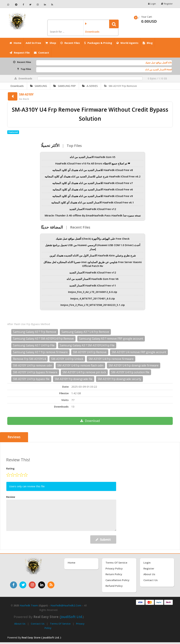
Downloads (17, 86)
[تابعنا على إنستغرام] (32, 585)
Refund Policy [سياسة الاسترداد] (114, 586)
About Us (20, 624)
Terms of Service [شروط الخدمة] (116, 563)
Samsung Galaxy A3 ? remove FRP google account (111, 339)
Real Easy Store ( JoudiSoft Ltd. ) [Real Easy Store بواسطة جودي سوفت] (41, 637)
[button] (114, 24)
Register (167, 4)
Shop (51, 43)
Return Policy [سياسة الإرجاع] (114, 574)
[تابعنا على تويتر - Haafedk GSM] (30, 5)
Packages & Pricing (98, 43)
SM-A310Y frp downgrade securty (119, 379)
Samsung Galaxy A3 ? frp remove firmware (40, 352)
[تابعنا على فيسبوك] (14, 585)
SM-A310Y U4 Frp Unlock (67, 359)
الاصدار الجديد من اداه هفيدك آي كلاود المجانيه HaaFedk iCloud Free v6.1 (93, 205)
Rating (10, 468)
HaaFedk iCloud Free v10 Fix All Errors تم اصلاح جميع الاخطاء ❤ (93, 166)
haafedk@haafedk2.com (66, 605)
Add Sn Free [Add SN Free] (33, 43)
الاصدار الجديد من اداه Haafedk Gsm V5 (93, 159)
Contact (41, 53)
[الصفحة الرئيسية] (26, 21)
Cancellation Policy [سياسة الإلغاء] (117, 580)
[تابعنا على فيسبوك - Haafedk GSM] (23, 5)
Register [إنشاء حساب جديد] (149, 568)
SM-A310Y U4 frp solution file (130, 372)
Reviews (14, 437)
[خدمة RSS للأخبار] (51, 585)
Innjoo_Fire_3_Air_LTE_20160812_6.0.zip (93, 294)
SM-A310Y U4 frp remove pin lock (84, 372)
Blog (148, 43)
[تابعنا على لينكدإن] (42, 585)
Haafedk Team (29, 605)
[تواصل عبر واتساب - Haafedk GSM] (10, 5)
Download (90, 421)
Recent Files (70, 43)
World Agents (127, 43)
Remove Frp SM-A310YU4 (29, 359)
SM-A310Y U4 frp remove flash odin (80, 365)
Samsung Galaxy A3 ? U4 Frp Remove (85, 332)
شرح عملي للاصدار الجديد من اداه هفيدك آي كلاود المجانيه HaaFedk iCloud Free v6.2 (93, 179)
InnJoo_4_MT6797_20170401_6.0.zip (93, 300)
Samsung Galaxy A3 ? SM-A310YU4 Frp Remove (43, 339)
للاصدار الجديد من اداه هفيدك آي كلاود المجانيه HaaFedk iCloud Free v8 (93, 172)
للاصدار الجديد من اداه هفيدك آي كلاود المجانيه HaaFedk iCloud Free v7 (93, 185)
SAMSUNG (39, 86)
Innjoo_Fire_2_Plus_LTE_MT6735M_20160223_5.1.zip (93, 307)
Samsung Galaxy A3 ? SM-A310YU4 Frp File (87, 345)
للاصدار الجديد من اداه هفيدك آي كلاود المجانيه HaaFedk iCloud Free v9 (93, 198)
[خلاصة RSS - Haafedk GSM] (52, 5)
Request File (20, 53)
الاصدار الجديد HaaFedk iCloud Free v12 (93, 211)
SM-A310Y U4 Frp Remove (90, 352)
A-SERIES (90, 86)
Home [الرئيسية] (15, 43)
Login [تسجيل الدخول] (147, 563)
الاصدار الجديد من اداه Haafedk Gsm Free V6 (93, 281)
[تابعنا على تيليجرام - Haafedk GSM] (16, 5)
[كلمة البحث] (65, 32)
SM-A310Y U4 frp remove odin (33, 365)
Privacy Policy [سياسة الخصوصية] (114, 568)
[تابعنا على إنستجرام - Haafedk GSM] (38, 5)
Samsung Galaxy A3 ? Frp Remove (35, 332)
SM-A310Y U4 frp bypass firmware (35, 372)
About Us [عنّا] (149, 574)
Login (152, 4)
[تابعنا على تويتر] (23, 585)
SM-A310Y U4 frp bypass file (31, 379)
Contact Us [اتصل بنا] (151, 580)
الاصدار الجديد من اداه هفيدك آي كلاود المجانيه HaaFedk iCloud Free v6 (93, 192)
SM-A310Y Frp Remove (120, 86)
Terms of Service (60, 624)
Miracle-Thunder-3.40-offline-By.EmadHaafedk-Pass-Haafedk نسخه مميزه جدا (93, 218)
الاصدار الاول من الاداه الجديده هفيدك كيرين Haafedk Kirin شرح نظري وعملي (93, 258)
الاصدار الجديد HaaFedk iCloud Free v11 (93, 287)
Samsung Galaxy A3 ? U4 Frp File (34, 345)
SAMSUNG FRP (65, 86)
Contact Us (38, 624)
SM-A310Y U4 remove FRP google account (139, 352)
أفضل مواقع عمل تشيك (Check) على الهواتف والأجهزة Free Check (93, 241)
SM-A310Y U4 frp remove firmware (111, 359)
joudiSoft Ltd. (72, 617)
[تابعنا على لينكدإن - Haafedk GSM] (45, 5)
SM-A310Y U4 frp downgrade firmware (134, 365)
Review (11, 497)
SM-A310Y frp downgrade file (74, 379)
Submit (103, 539)
